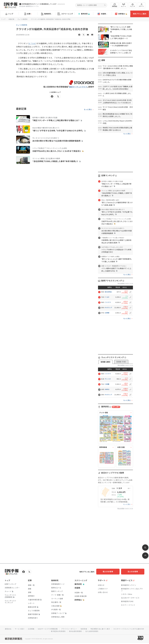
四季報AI (121, 14)
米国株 (102, 14)
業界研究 (84, 14)
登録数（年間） (121, 362)
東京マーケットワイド (78, 87)
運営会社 (24, 629)
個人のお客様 (111, 572)
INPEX (107, 389)
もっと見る (88, 110)
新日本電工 (109, 292)
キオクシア (109, 308)
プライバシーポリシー (86, 629)
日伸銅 (107, 313)
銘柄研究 (47, 14)
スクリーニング (65, 14)
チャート (124, 5)
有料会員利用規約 (93, 631)
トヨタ (107, 297)
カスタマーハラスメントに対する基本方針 (49, 631)
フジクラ (108, 302)
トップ (9, 14)
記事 (28, 14)
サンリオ (108, 379)
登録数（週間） (106, 362)
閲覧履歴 (115, 5)
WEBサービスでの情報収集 (64, 629)
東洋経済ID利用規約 (75, 631)
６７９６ (32, 44)
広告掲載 (48, 629)
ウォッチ (133, 5)
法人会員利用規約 (110, 631)
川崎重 (107, 384)
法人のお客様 (134, 572)
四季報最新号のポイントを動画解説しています (39, 4)
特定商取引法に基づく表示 (118, 629)
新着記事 (11, 19)
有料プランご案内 (140, 14)
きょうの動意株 (22, 19)
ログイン (142, 5)
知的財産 (101, 629)
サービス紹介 (36, 629)
